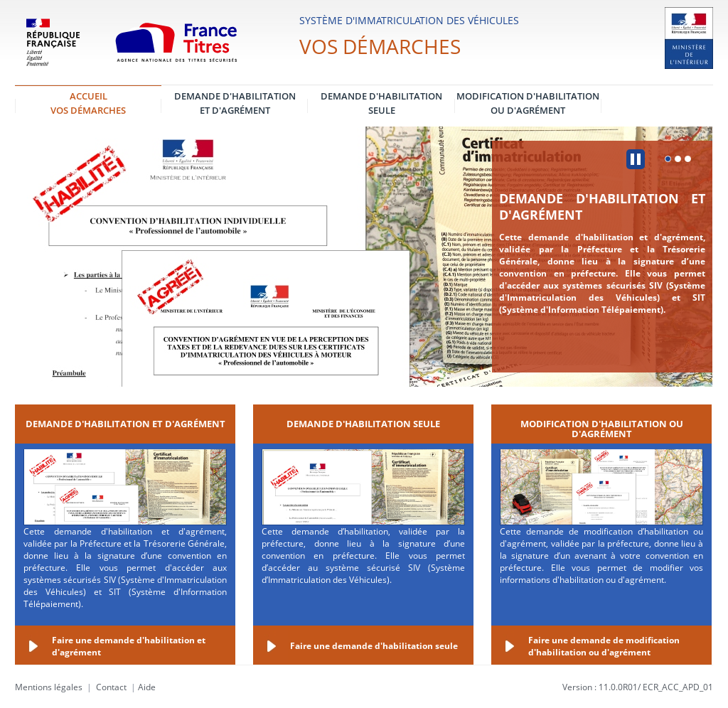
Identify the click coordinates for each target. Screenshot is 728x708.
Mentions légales (49, 687)
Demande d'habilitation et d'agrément (602, 206)
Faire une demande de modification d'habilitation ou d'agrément (604, 646)
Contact (111, 687)
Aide (147, 687)
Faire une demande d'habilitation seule (374, 646)
